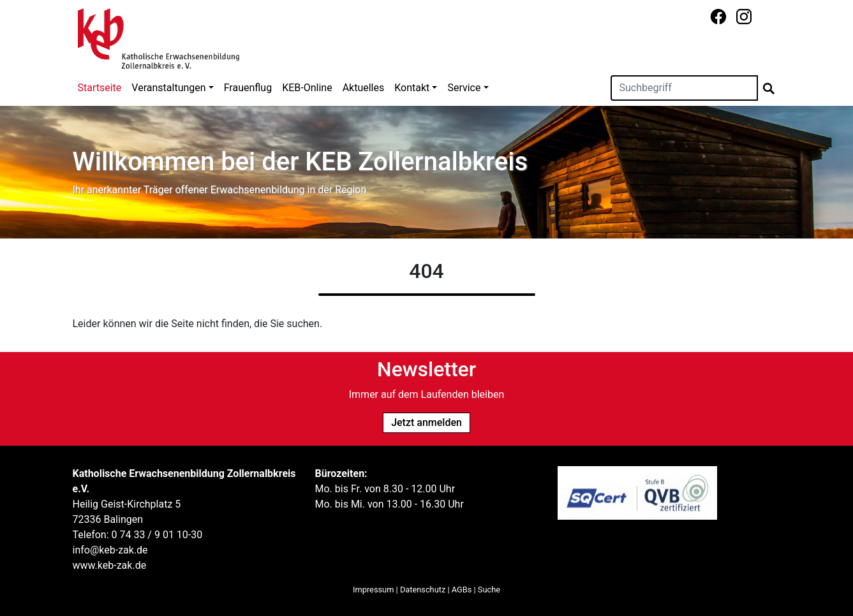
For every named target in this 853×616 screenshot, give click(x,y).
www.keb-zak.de (110, 565)
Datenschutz (423, 590)
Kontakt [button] (412, 88)
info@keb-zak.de (110, 550)
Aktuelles (364, 88)
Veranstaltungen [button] (168, 88)
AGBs (462, 590)
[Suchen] (684, 88)
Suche (489, 590)
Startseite (100, 88)
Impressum (373, 590)
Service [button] (464, 88)
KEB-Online (307, 88)
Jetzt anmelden (426, 422)
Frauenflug (248, 88)
